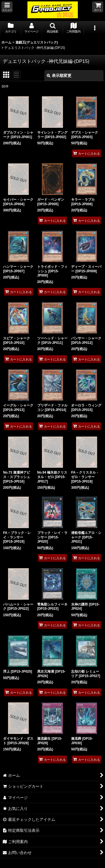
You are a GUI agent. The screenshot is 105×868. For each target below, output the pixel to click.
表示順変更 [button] (59, 76)
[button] (7, 7)
